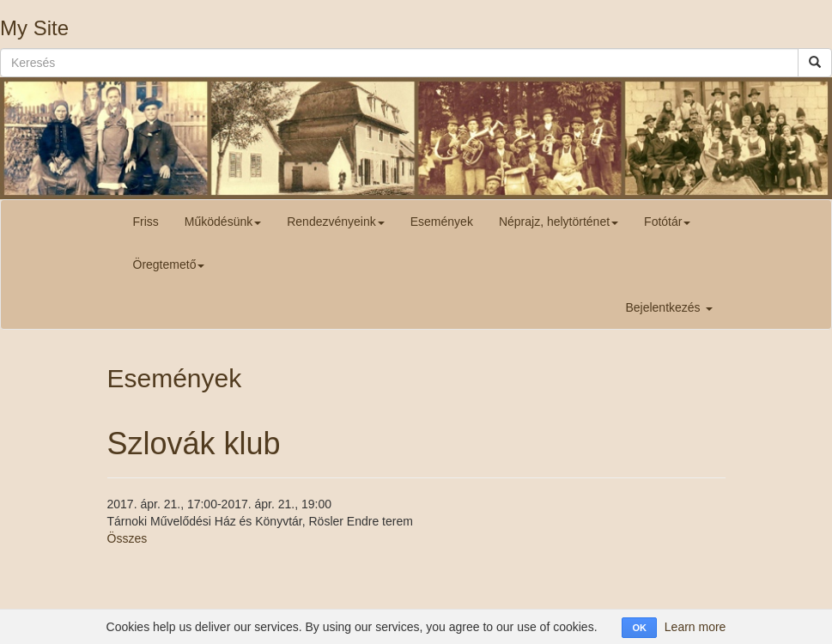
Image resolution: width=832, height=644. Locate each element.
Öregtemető (169, 264)
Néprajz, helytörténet (559, 222)
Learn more (695, 627)
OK (639, 628)
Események (442, 222)
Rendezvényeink (336, 222)
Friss (146, 222)
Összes (128, 538)
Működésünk (223, 222)
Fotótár (667, 222)
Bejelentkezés (668, 307)
